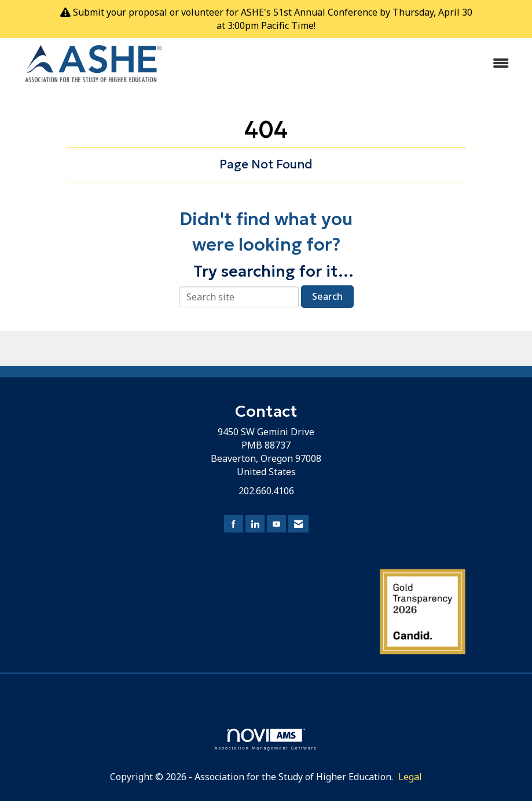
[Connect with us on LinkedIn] (255, 524)
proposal (148, 12)
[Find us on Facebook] (234, 524)
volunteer (202, 12)
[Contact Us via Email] (298, 524)
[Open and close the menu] (349, 63)
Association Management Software (266, 739)
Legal (410, 777)
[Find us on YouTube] (276, 524)
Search (327, 296)
